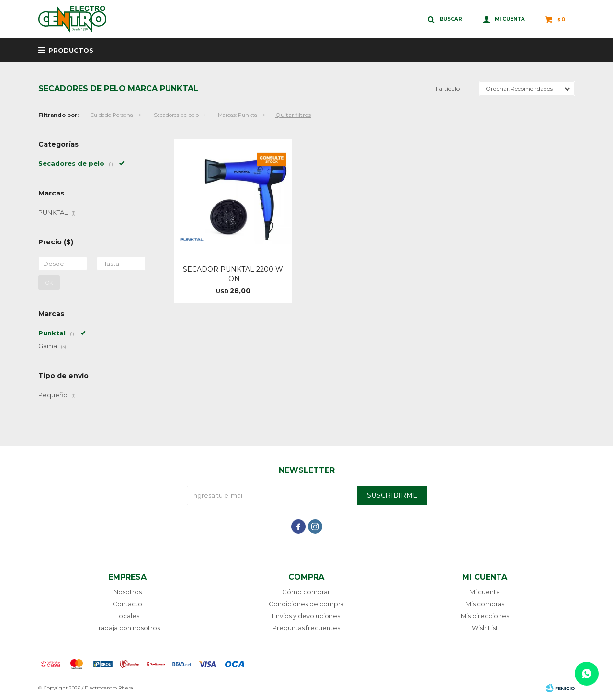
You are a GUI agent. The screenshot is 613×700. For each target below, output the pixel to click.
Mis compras (485, 604)
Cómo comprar (306, 592)
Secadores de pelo (176, 115)
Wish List (485, 628)
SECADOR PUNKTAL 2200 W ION (233, 274)
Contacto (127, 604)
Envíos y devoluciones (306, 616)
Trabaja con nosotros (128, 628)
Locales (127, 616)
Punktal (238, 115)
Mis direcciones (485, 616)
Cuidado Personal (113, 115)
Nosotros (128, 592)
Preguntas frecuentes (306, 628)
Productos (71, 50)
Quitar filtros (293, 115)
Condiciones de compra (306, 604)
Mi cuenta (485, 592)
